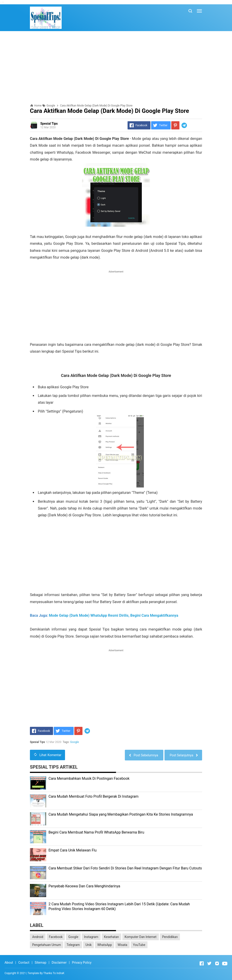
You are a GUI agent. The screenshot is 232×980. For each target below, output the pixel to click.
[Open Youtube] (225, 963)
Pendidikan (170, 937)
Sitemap (40, 963)
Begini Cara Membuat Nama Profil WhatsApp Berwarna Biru (96, 832)
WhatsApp (104, 945)
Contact (24, 963)
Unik (88, 945)
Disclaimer (59, 963)
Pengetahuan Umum (47, 945)
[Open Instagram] (217, 963)
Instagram (91, 937)
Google (75, 742)
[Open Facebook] (202, 963)
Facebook (56, 937)
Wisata (122, 945)
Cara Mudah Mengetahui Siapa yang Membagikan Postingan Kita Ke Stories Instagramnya (121, 814)
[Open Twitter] (209, 963)
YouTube (139, 945)
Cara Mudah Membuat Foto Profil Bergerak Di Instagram (93, 796)
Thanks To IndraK (54, 973)
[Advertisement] (116, 67)
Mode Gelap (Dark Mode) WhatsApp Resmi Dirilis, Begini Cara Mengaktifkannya (114, 615)
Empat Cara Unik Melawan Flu (72, 850)
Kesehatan (111, 937)
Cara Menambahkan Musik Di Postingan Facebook (89, 778)
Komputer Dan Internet (141, 937)
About (9, 963)
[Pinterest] (175, 125)
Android (38, 937)
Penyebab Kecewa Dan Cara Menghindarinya (84, 886)
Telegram (73, 945)
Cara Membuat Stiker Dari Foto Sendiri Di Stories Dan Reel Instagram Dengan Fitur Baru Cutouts (125, 868)
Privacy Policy (82, 963)
